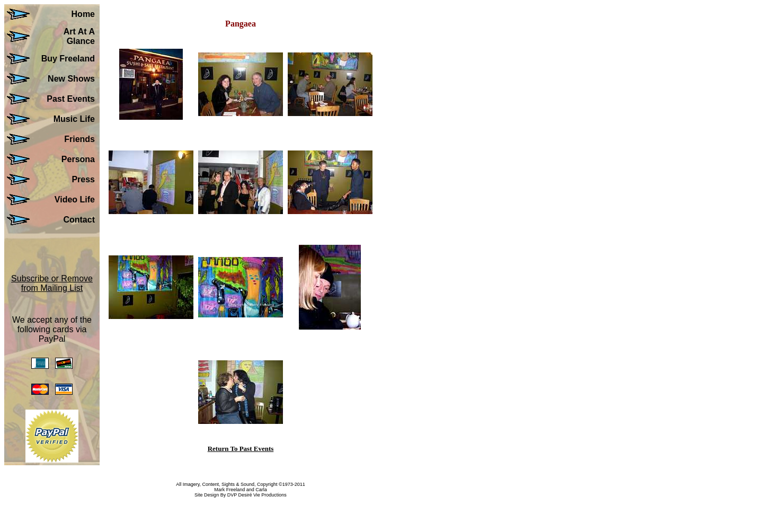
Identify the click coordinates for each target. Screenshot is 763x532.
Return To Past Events (241, 449)
